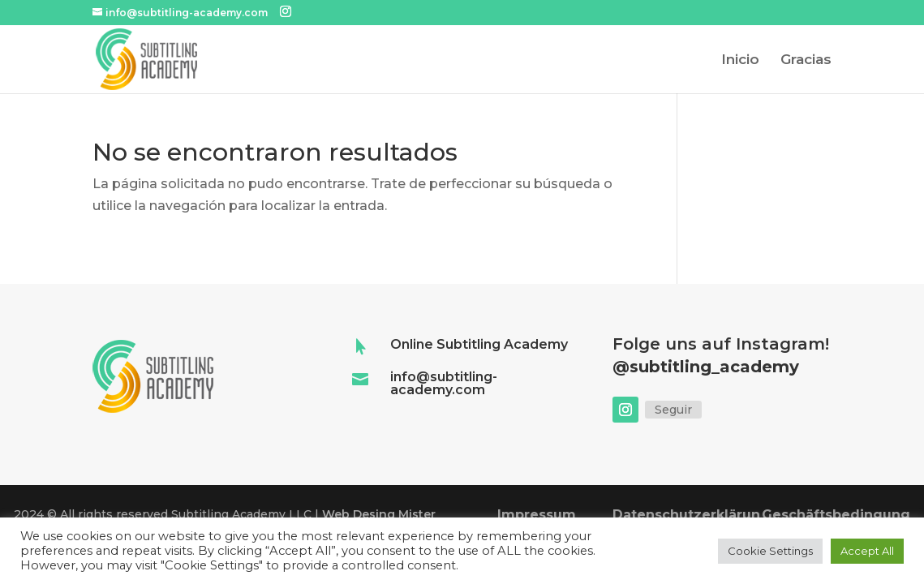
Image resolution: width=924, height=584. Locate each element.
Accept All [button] (867, 551)
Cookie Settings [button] (770, 551)
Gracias (806, 60)
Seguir (673, 410)
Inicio (740, 60)
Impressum (537, 515)
